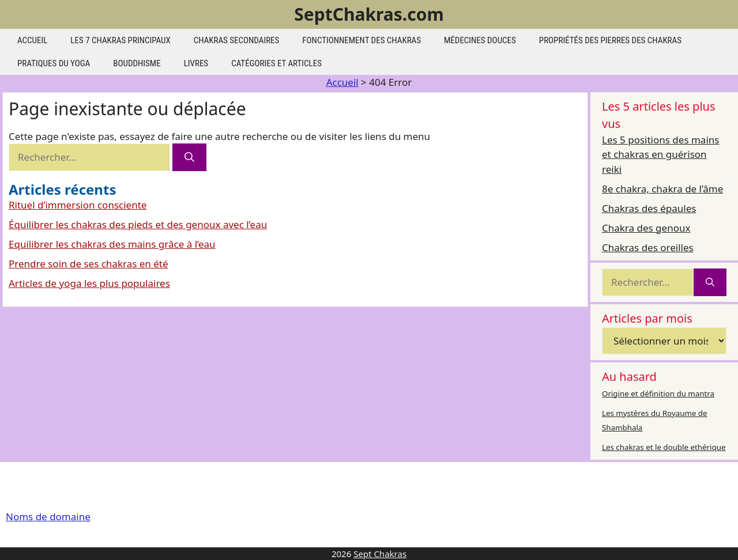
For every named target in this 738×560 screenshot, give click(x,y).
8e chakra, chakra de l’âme (662, 189)
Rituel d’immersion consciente (78, 205)
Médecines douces (480, 40)
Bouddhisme (137, 63)
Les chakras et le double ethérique (664, 447)
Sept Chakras (380, 554)
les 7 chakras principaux (120, 40)
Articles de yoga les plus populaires (89, 283)
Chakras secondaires (237, 40)
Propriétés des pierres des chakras (610, 40)
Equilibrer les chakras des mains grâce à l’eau (112, 244)
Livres (196, 63)
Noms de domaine (48, 517)
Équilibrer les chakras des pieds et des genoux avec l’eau (138, 224)
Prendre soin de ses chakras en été (89, 264)
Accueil (32, 40)
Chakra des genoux (646, 228)
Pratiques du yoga (54, 63)
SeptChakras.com (369, 14)
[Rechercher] (189, 157)
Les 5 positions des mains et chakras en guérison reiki (660, 154)
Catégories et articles (276, 63)
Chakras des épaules (649, 208)
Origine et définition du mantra (658, 393)
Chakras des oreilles (648, 247)
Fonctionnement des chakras (362, 40)
